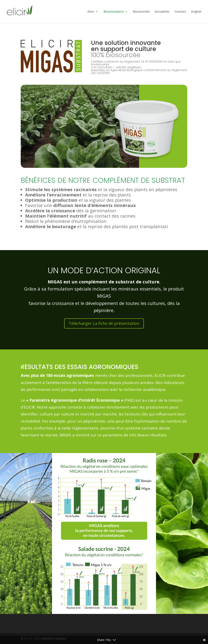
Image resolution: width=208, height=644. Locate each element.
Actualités (162, 12)
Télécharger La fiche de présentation (104, 323)
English (196, 12)
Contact (180, 12)
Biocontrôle (141, 12)
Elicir (91, 12)
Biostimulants (114, 12)
